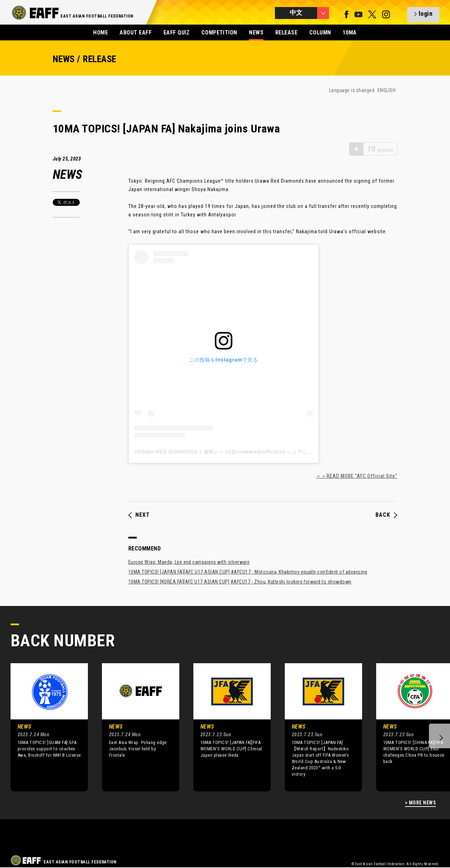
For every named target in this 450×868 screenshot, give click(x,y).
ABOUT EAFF (136, 32)
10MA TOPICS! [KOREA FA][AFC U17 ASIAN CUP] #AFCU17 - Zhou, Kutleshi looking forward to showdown (240, 582)
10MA (350, 32)
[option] (44, 727)
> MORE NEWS (420, 803)
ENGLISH (387, 90)
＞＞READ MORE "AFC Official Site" (357, 476)
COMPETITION (219, 32)
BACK (386, 515)
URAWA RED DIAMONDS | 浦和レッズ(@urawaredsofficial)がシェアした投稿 (229, 452)
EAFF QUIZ (176, 32)
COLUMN (320, 32)
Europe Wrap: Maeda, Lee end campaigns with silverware (189, 562)
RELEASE (286, 32)
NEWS (256, 32)
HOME (101, 32)
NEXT (139, 515)
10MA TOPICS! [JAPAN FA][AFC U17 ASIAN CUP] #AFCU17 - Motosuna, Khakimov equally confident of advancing (248, 572)
